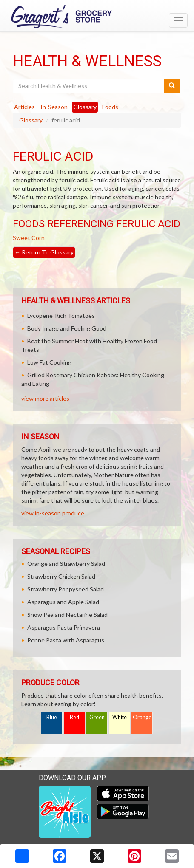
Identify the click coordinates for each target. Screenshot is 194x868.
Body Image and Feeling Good (67, 328)
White (120, 717)
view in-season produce (53, 513)
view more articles (45, 398)
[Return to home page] (97, 17)
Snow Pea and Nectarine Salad (67, 615)
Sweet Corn (29, 238)
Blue (52, 717)
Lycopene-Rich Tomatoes (61, 315)
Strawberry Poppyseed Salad (66, 589)
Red (74, 717)
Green (97, 717)
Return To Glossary (44, 252)
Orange (142, 717)
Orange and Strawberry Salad (66, 564)
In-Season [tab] (54, 107)
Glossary (31, 120)
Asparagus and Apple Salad (63, 602)
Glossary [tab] (85, 107)
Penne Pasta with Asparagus (66, 640)
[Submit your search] (172, 86)
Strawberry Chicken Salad (61, 576)
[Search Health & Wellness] (89, 86)
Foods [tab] (110, 107)
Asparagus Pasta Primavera (64, 627)
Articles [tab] (24, 107)
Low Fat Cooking (49, 362)
